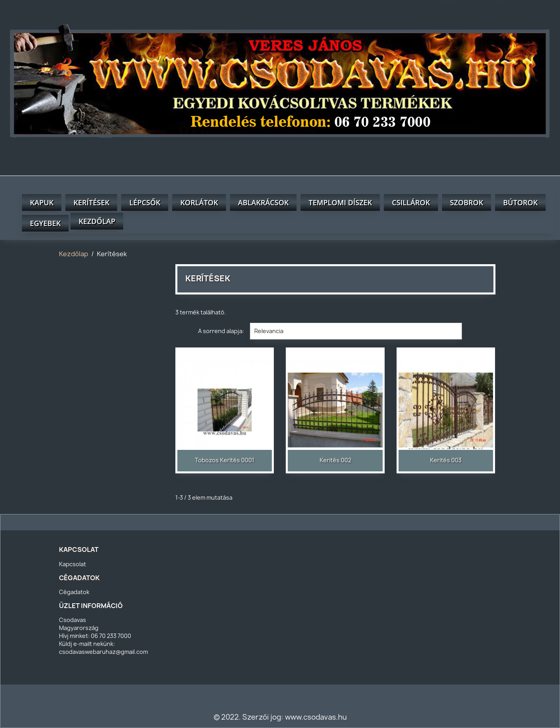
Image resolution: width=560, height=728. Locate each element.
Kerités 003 (446, 460)
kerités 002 (335, 460)
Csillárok (411, 202)
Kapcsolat (73, 564)
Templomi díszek (340, 202)
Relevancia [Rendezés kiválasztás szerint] (356, 331)
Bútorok (520, 202)
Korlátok (199, 202)
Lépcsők (145, 202)
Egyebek (45, 223)
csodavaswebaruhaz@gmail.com (103, 652)
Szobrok (467, 202)
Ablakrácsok (263, 202)
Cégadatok (74, 592)
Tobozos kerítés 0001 (225, 460)
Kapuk (42, 202)
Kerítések (91, 202)
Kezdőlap (97, 221)
